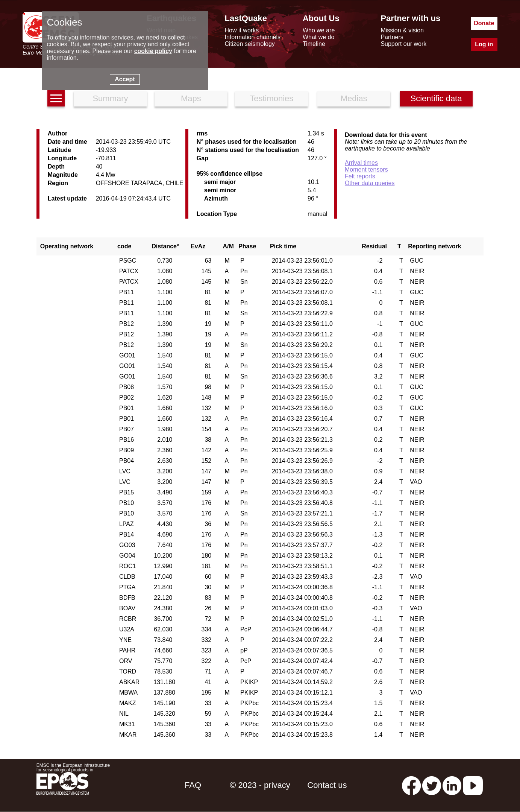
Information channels (252, 37)
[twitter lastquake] (432, 785)
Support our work (403, 44)
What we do (318, 37)
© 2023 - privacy (260, 785)
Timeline (314, 44)
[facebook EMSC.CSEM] (411, 785)
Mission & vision (402, 30)
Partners (392, 37)
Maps (191, 98)
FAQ (193, 785)
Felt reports (360, 176)
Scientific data (436, 98)
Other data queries (370, 183)
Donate (484, 23)
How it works (242, 30)
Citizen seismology (249, 44)
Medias (354, 98)
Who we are (319, 30)
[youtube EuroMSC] (473, 785)
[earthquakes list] (56, 98)
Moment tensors (366, 170)
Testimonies (271, 98)
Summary (110, 98)
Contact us (327, 785)
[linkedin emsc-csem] (452, 785)
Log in (484, 44)
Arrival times (361, 163)
